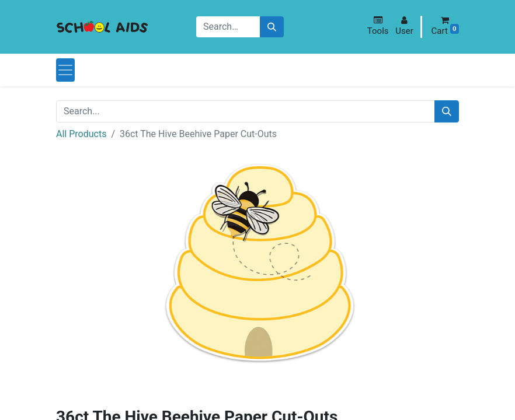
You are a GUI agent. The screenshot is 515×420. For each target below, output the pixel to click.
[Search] (272, 27)
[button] (378, 26)
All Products (81, 134)
